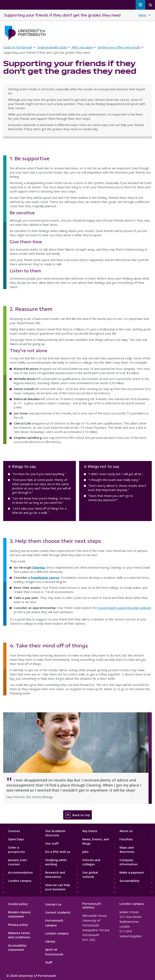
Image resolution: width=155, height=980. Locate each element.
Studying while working (56, 862)
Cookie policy (18, 904)
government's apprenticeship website (125, 608)
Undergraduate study (52, 47)
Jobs (85, 852)
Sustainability (129, 881)
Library (50, 941)
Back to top (77, 815)
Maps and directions (127, 849)
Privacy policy (18, 925)
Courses (14, 831)
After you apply (82, 47)
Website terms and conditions (19, 935)
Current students (58, 912)
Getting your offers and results (119, 47)
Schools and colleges (91, 862)
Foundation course (45, 577)
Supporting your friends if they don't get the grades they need (62, 15)
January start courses (18, 862)
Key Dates (90, 831)
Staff (49, 962)
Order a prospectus (16, 849)
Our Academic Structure (56, 833)
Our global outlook (90, 874)
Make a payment (132, 872)
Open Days (16, 839)
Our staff (52, 843)
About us (126, 831)
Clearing (38, 567)
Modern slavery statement (19, 914)
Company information (128, 862)
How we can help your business (58, 887)
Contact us (53, 904)
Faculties (126, 839)
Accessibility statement (17, 947)
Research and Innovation (55, 874)
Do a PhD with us (58, 852)
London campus (20, 881)
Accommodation (20, 872)
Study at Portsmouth (18, 47)
